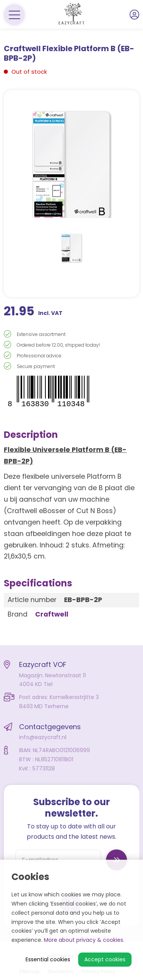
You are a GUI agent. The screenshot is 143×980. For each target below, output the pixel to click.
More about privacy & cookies (84, 940)
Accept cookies (105, 959)
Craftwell (52, 614)
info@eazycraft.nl (43, 737)
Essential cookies (48, 959)
